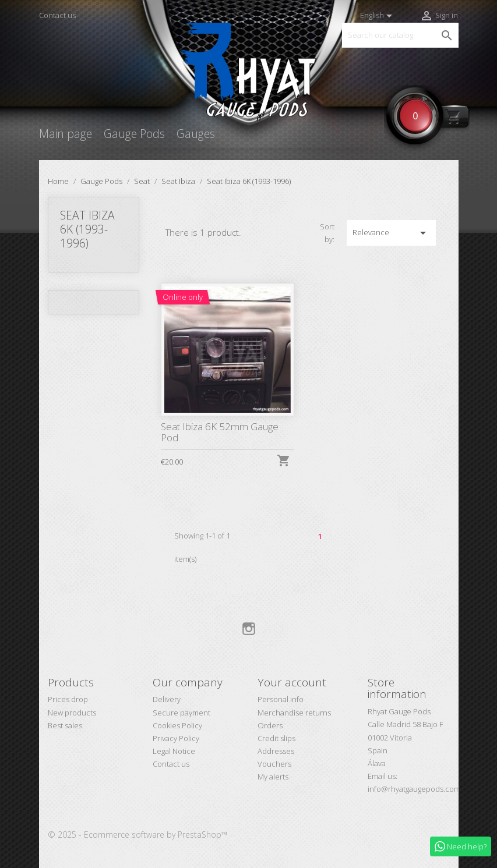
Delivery (167, 699)
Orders (270, 725)
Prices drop (68, 699)
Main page (66, 134)
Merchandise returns (294, 713)
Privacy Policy (176, 738)
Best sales (65, 725)
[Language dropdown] (378, 16)
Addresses (276, 751)
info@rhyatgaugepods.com (414, 789)
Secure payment (181, 713)
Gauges (196, 134)
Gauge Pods (134, 134)
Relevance (391, 233)
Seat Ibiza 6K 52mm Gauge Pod (220, 432)
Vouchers (274, 764)
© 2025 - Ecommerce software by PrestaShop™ (138, 835)
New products (72, 713)
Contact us (57, 15)
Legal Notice (174, 751)
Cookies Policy (177, 725)
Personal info (281, 699)
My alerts (273, 777)
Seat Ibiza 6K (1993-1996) (87, 229)
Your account (292, 682)
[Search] (400, 35)
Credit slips (276, 738)
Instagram (249, 629)
